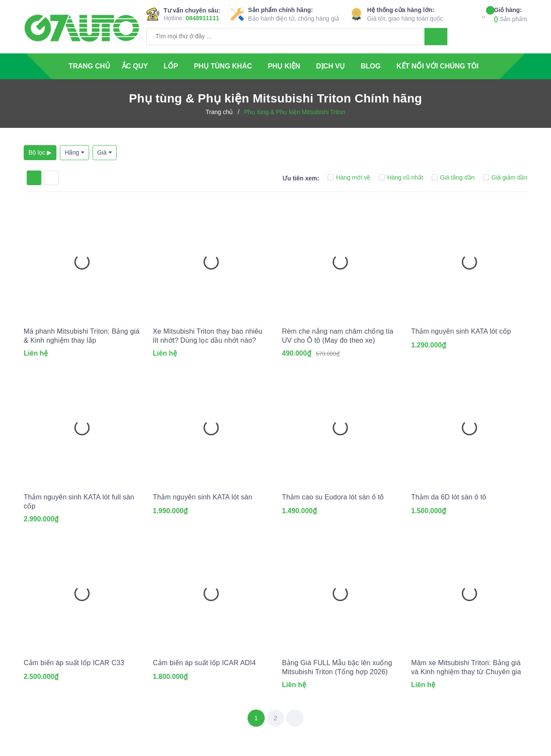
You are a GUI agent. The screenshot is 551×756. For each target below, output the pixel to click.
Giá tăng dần (453, 177)
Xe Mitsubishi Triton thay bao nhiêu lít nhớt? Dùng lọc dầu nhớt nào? (208, 336)
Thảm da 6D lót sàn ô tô (449, 497)
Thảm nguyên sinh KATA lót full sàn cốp (79, 502)
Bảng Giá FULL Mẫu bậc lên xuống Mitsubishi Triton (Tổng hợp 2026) (337, 667)
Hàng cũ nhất (401, 177)
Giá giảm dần (505, 177)
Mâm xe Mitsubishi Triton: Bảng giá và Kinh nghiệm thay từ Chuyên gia (466, 667)
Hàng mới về (349, 177)
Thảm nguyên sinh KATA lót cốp (461, 331)
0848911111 (202, 18)
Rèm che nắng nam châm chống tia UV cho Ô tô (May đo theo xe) (338, 336)
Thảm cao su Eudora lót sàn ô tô (333, 497)
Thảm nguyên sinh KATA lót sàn (203, 497)
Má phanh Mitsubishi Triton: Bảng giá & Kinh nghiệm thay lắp (82, 336)
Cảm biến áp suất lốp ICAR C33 (74, 663)
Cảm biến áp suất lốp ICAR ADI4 (204, 663)
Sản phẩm (511, 14)
